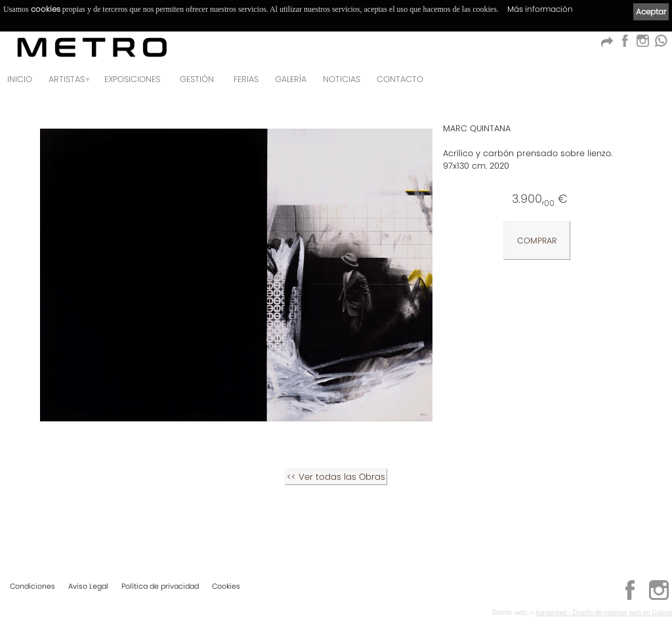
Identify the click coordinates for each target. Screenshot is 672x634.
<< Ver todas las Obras (336, 477)
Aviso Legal (88, 586)
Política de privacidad (160, 586)
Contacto (400, 79)
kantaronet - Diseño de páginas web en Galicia (604, 613)
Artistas (67, 79)
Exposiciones (132, 79)
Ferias (246, 79)
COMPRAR (537, 241)
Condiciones (32, 586)
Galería (291, 79)
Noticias (342, 79)
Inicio (20, 79)
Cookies (226, 586)
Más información (540, 9)
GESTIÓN (197, 79)
